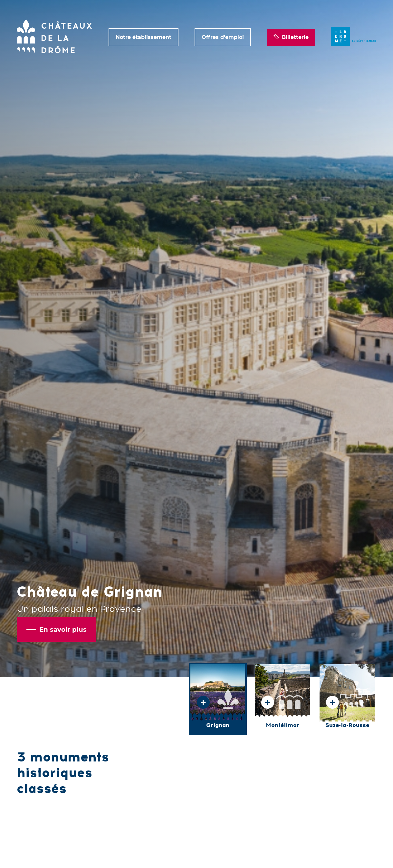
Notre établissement (144, 37)
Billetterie (291, 37)
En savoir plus (57, 630)
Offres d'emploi (223, 37)
